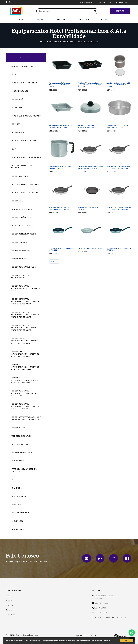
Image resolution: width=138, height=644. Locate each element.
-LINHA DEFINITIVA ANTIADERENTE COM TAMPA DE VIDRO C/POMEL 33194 (25, 301)
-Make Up (16, 505)
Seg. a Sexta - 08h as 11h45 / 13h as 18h (109, 617)
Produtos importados (22, 436)
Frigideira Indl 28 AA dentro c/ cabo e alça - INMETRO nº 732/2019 (119, 168)
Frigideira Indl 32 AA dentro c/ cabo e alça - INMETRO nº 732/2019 (119, 208)
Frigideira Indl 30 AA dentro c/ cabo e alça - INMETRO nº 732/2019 (90, 168)
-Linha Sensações (20, 242)
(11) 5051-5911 (105, 2)
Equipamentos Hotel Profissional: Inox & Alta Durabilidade (73, 42)
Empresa (39, 20)
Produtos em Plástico (22, 66)
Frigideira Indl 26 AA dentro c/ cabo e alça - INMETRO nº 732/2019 (61, 208)
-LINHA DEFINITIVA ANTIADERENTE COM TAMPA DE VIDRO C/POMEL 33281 (25, 367)
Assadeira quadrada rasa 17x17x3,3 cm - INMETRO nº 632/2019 (61, 127)
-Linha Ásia (17, 201)
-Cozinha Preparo (20, 444)
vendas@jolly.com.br (87, 2)
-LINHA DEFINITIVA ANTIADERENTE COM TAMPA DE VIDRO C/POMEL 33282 (25, 380)
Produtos (60, 20)
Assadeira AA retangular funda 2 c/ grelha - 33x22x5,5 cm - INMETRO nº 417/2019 (91, 85)
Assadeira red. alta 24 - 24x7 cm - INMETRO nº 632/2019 (118, 127)
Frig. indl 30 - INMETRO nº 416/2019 (91, 248)
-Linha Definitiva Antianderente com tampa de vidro (26, 288)
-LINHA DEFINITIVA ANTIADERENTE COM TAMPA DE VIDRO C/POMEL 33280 (25, 354)
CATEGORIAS (26, 58)
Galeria (105, 20)
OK (127, 641)
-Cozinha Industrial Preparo (26, 116)
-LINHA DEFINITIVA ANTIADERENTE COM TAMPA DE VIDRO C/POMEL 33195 (25, 315)
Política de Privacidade (63, 641)
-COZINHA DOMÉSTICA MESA (24, 83)
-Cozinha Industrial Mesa (24, 141)
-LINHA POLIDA (18, 428)
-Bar (13, 75)
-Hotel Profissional (21, 250)
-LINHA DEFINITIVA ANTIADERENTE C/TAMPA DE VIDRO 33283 (24, 393)
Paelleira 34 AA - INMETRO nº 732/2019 (88, 208)
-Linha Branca (18, 259)
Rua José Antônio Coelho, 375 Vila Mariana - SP (105, 597)
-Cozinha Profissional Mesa (25, 184)
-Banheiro (16, 108)
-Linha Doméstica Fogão (23, 217)
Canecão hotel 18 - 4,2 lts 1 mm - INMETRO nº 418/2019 (60, 168)
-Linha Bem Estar (20, 176)
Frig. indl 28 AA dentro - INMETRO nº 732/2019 (119, 249)
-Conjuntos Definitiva (22, 226)
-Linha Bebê (17, 99)
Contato (120, 11)
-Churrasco (17, 521)
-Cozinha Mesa (18, 496)
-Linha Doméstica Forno (23, 234)
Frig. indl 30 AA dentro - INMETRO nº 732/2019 (61, 249)
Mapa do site (11, 615)
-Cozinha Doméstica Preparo (26, 193)
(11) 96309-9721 (122, 2)
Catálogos (83, 20)
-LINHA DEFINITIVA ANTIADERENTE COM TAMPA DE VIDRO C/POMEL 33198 (25, 341)
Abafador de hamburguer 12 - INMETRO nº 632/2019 (88, 127)
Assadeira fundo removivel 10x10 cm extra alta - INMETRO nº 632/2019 (118, 85)
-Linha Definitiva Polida (23, 267)
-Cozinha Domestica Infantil (26, 157)
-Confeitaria (18, 132)
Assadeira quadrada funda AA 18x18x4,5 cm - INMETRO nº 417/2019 (59, 85)
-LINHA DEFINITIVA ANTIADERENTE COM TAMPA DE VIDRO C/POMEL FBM (25, 406)
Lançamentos (18, 529)
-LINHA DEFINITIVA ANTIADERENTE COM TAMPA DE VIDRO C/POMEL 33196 (25, 328)
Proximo (54, 261)
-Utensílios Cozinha (21, 513)
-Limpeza (15, 124)
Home (21, 20)
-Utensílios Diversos (21, 453)
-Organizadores (19, 91)
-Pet (13, 149)
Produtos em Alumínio (22, 209)
